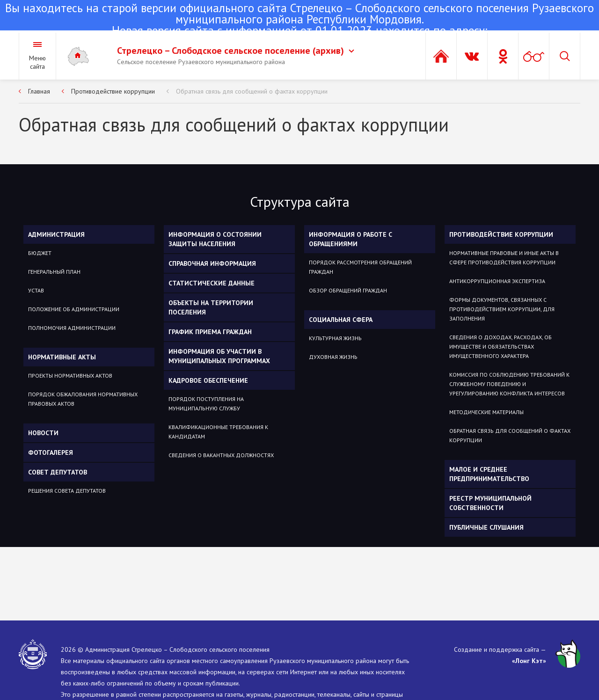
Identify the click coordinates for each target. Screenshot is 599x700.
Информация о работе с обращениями (351, 239)
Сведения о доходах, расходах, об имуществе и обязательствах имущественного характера (500, 346)
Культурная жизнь (335, 338)
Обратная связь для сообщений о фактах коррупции (252, 91)
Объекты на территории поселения (211, 307)
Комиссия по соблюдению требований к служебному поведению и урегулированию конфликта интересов (509, 384)
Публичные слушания (486, 527)
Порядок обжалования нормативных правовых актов (83, 399)
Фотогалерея (51, 452)
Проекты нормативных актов (70, 376)
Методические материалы (486, 412)
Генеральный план (54, 272)
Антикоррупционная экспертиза (497, 281)
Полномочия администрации (72, 328)
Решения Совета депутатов (67, 491)
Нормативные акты (62, 357)
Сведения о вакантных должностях (221, 455)
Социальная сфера (341, 320)
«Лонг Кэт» (529, 661)
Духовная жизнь (333, 357)
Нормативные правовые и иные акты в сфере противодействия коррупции (504, 258)
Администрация (56, 234)
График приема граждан (210, 332)
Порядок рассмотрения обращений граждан (360, 267)
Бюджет (40, 253)
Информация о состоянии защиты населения (215, 239)
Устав (36, 290)
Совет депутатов (58, 472)
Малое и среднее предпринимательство (489, 474)
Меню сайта (37, 62)
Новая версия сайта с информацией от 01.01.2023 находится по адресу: (299, 20)
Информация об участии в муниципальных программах (219, 356)
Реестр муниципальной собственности (490, 503)
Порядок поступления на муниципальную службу (206, 404)
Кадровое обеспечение (208, 380)
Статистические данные (212, 283)
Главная (39, 91)
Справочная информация (212, 263)
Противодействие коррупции (113, 91)
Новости (43, 433)
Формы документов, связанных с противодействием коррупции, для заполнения (502, 309)
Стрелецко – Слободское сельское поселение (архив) (236, 51)
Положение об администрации (74, 309)
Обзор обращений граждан (348, 290)
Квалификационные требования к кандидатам (218, 432)
